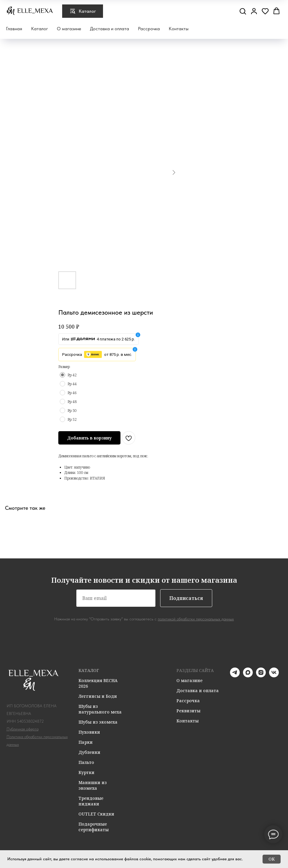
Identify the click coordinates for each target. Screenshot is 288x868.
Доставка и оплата (110, 29)
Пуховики (89, 732)
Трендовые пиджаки (91, 801)
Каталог (40, 29)
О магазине (69, 29)
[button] (243, 11)
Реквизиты (188, 711)
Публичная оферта (22, 729)
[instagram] (261, 676)
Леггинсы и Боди (98, 696)
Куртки (86, 772)
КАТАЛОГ (89, 670)
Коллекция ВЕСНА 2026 (98, 683)
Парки (86, 742)
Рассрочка (149, 29)
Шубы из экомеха (98, 722)
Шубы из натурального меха (100, 709)
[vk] (274, 676)
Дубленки (89, 752)
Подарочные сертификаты (94, 827)
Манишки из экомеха (92, 785)
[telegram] (235, 676)
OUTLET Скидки (96, 814)
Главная (14, 29)
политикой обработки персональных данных (196, 619)
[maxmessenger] (248, 676)
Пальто (86, 762)
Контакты (179, 29)
